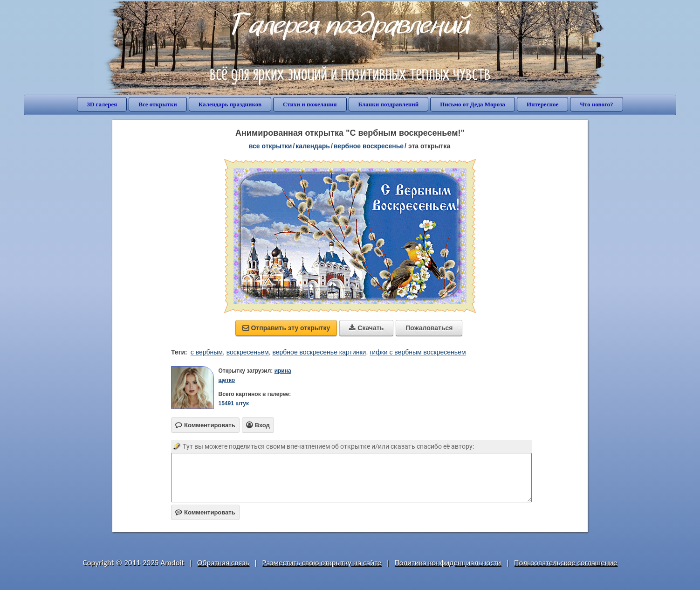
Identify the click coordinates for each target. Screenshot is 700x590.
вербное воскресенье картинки (319, 352)
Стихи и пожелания (310, 104)
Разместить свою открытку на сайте (322, 563)
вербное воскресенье (369, 146)
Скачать (366, 328)
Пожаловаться (429, 328)
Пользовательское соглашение (566, 563)
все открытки (271, 146)
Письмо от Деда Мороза (473, 104)
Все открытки (158, 104)
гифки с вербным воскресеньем (418, 352)
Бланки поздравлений (389, 104)
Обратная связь (223, 563)
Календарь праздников (230, 104)
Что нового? (596, 104)
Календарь (313, 146)
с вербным (207, 352)
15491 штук (233, 403)
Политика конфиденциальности (448, 563)
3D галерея (102, 104)
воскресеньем (248, 352)
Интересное (542, 104)
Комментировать (205, 512)
